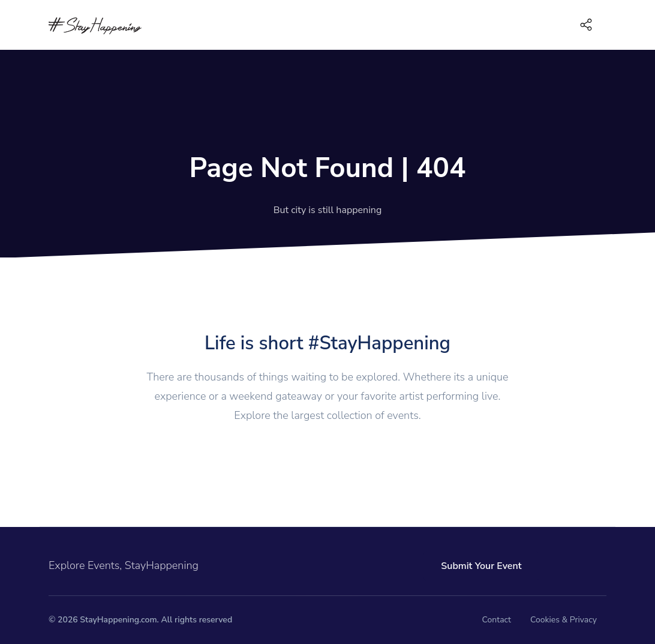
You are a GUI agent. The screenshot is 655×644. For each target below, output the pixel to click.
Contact (497, 620)
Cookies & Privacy (564, 620)
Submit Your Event (481, 566)
